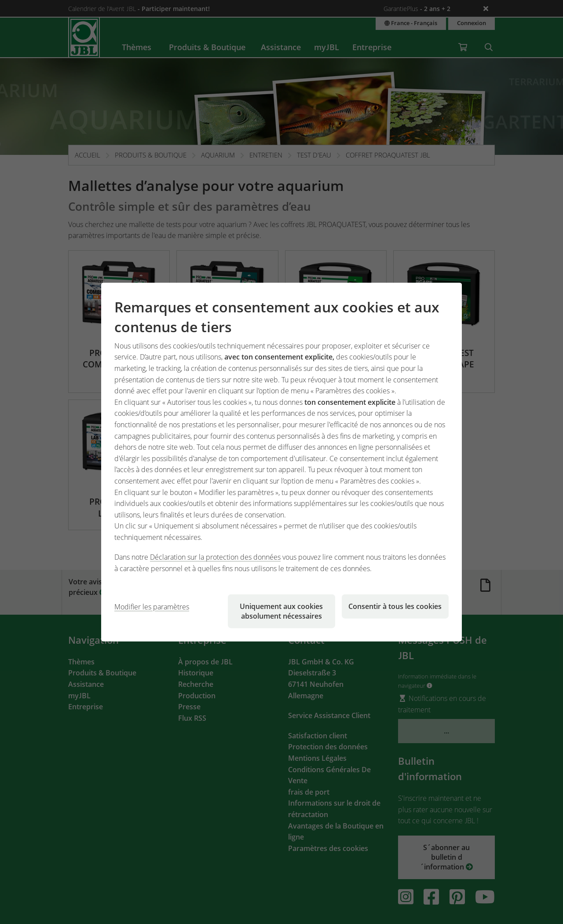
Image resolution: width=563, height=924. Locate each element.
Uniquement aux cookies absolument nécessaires (281, 611)
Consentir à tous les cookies (395, 606)
